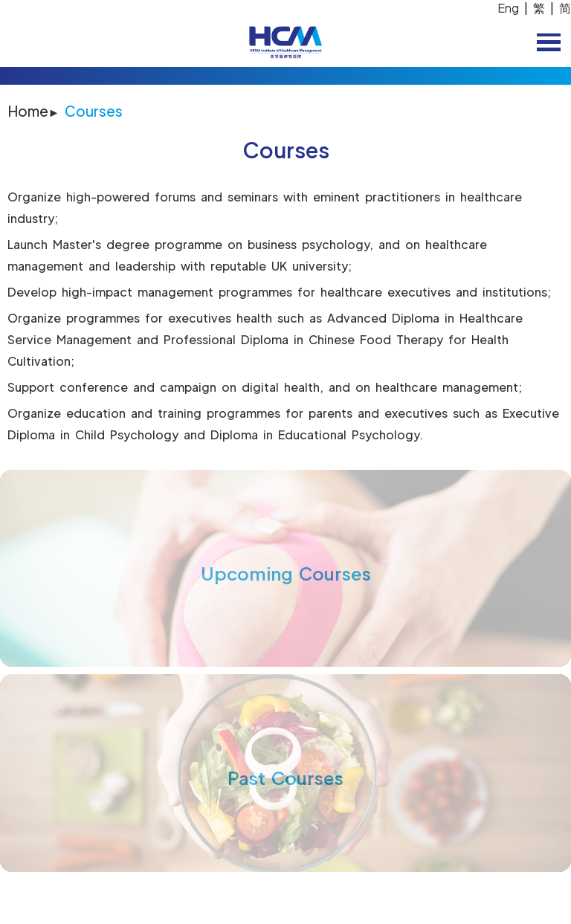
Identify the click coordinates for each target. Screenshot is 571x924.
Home (28, 111)
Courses (94, 111)
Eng (508, 8)
